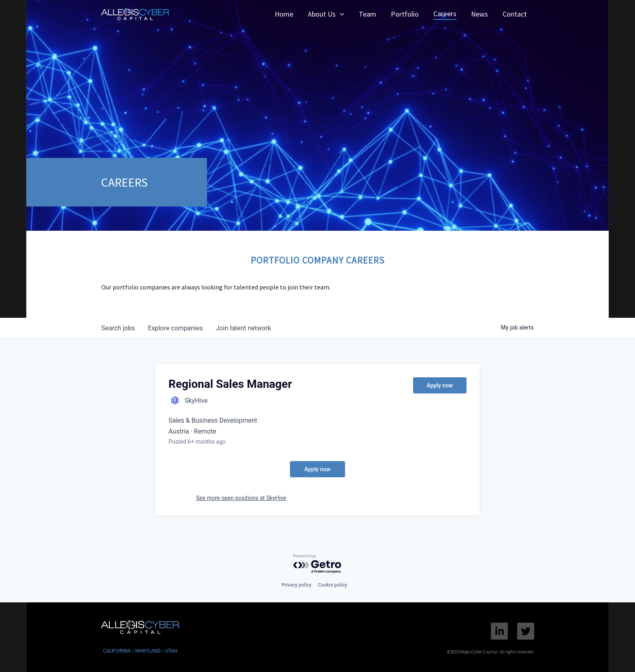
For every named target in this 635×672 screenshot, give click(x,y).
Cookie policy (332, 585)
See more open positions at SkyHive (241, 498)
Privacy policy (296, 585)
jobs (118, 328)
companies (175, 328)
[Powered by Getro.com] (317, 564)
